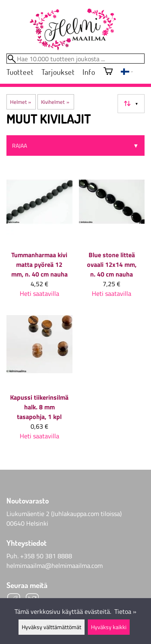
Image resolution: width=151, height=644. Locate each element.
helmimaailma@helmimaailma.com (55, 566)
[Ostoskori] (108, 72)
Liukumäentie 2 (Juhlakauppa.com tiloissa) (64, 514)
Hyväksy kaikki (109, 627)
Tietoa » (125, 611)
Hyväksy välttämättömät (52, 627)
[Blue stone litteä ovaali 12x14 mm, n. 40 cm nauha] (112, 237)
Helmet (21, 102)
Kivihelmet (55, 102)
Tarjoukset (58, 72)
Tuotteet (20, 72)
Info (89, 72)
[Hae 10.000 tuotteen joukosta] (75, 59)
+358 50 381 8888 (46, 556)
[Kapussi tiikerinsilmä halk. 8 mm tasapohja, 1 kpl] (39, 379)
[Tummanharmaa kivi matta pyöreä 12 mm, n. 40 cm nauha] (39, 237)
